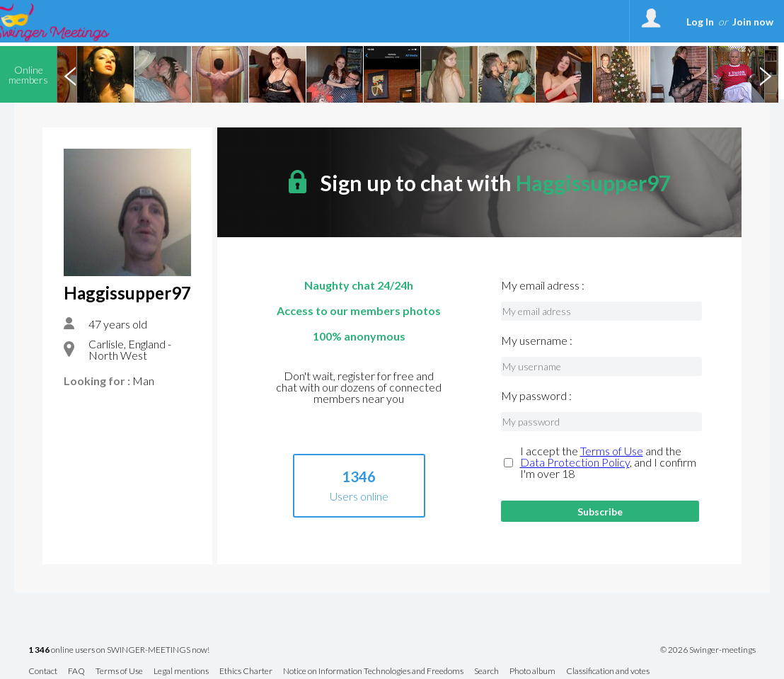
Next (765, 74)
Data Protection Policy (575, 462)
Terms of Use (612, 451)
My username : (537, 341)
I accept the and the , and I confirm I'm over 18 (608, 462)
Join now (753, 22)
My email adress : (543, 285)
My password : (536, 396)
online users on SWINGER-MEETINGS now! (119, 650)
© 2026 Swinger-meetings (708, 650)
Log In (700, 22)
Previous (70, 74)
